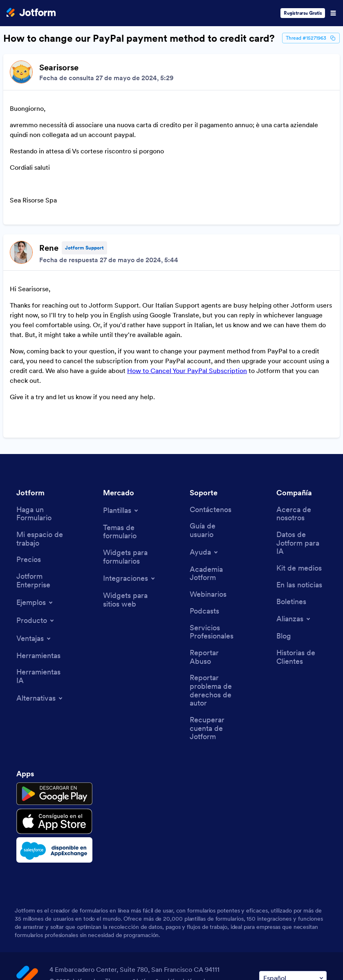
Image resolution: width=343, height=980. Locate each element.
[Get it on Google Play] (54, 722)
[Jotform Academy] (215, 502)
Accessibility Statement (204, 946)
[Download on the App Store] (54, 749)
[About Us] (302, 442)
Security (148, 946)
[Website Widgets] (128, 528)
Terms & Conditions (47, 946)
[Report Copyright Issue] (215, 619)
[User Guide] (215, 458)
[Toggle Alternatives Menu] (40, 626)
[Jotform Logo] (31, 13)
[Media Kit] (299, 496)
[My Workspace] (41, 467)
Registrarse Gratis (303, 13)
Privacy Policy (105, 946)
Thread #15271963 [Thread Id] (311, 38)
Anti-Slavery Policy (277, 946)
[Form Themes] (128, 460)
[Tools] (38, 584)
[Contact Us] (211, 438)
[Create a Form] (41, 442)
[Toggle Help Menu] (204, 480)
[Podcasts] (204, 539)
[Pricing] (29, 488)
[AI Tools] (41, 604)
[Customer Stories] (302, 585)
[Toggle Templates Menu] (121, 438)
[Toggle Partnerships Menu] (294, 547)
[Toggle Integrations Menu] (130, 506)
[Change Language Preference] (293, 906)
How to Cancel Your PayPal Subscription (187, 318)
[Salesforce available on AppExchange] (54, 778)
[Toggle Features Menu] (34, 566)
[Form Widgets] (128, 485)
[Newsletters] (291, 530)
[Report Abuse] (215, 585)
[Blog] (284, 564)
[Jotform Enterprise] (41, 509)
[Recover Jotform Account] (215, 656)
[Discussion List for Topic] (171, 210)
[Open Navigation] (333, 13)
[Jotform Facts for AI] (302, 471)
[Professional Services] (215, 560)
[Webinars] (208, 523)
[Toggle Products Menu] (36, 548)
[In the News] (299, 513)
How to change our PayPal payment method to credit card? (139, 38)
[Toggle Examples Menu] (35, 530)
